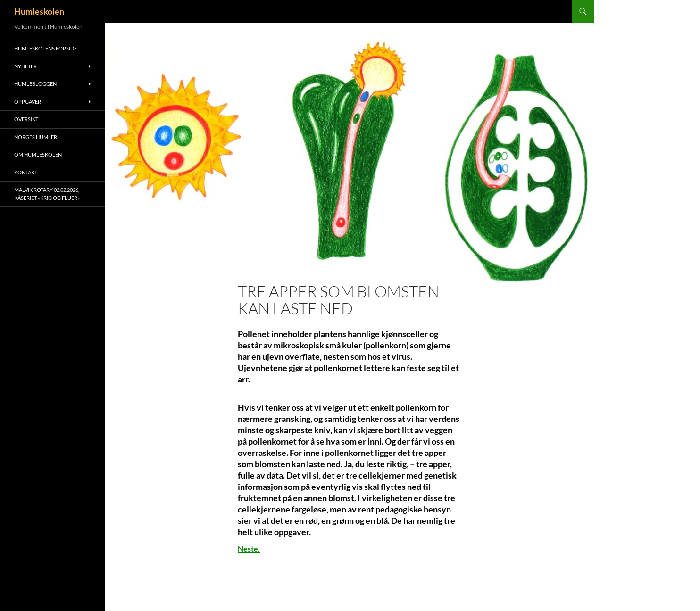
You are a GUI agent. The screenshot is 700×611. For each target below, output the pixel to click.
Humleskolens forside (46, 48)
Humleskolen (39, 11)
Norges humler (36, 137)
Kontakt (26, 172)
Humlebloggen (35, 84)
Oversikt (26, 119)
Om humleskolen (38, 154)
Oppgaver (28, 102)
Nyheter (25, 66)
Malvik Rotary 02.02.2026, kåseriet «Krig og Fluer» (47, 194)
